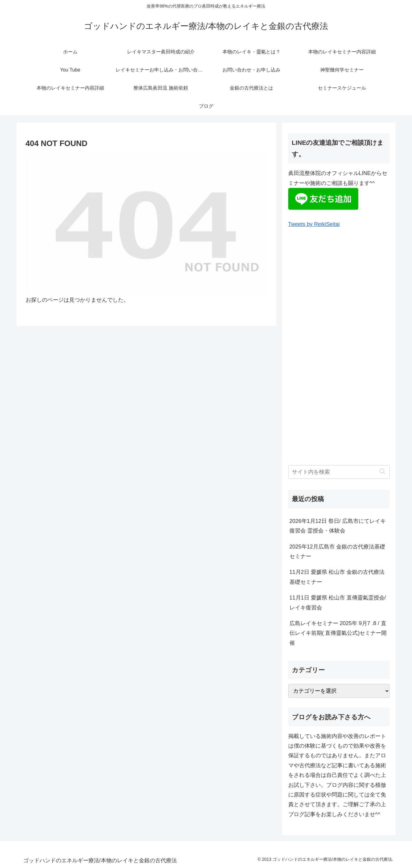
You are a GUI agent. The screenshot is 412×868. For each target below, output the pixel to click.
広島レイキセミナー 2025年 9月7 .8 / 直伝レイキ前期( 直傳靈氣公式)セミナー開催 (338, 633)
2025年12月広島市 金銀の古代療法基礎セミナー (337, 552)
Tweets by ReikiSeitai (314, 224)
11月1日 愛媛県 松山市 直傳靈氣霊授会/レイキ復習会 (338, 603)
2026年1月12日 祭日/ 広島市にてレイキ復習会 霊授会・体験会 (338, 526)
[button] (383, 472)
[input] (339, 472)
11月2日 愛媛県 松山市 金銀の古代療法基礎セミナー (337, 577)
